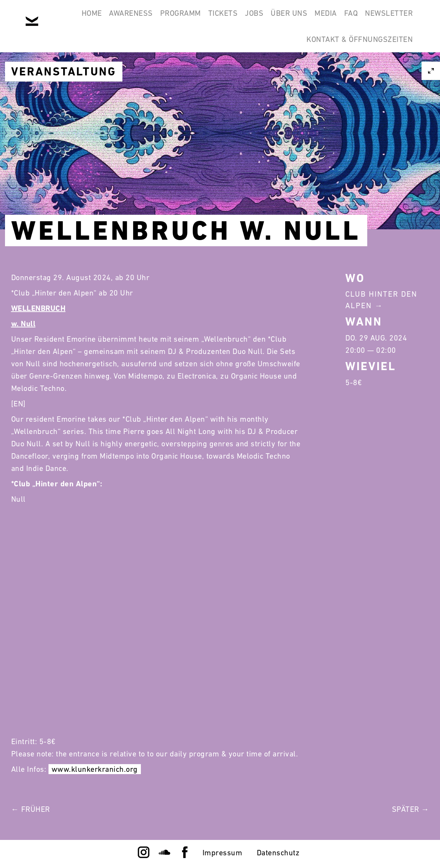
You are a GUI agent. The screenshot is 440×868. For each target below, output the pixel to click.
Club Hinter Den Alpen (381, 300)
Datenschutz (278, 853)
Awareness (140, 18)
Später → (411, 809)
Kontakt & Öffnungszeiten (356, 55)
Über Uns (326, 18)
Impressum (223, 853)
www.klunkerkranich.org (95, 769)
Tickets (246, 18)
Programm (196, 18)
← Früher (31, 809)
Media (370, 18)
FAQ (403, 18)
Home (93, 18)
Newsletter (265, 55)
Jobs (284, 18)
